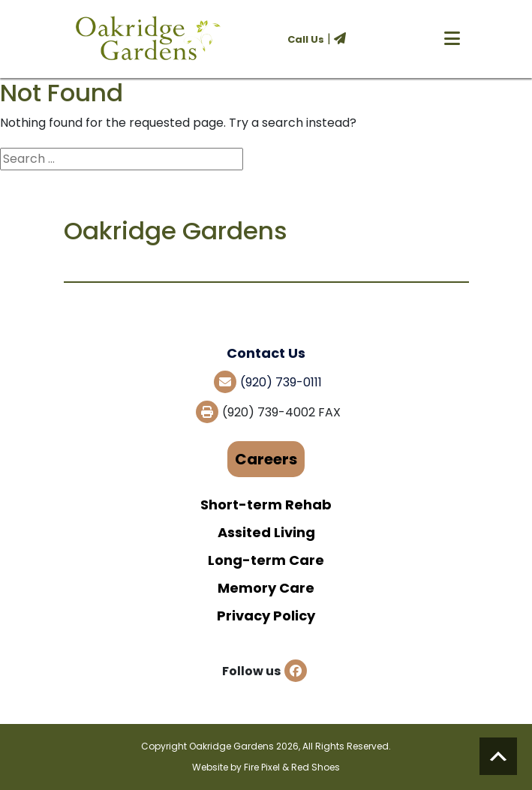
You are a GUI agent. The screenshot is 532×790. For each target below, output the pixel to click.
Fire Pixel (262, 767)
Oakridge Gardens (231, 746)
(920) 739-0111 (281, 382)
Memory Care (266, 588)
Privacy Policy (266, 616)
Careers (266, 459)
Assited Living (266, 532)
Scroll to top (498, 756)
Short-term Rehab (266, 505)
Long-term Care (266, 560)
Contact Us (266, 353)
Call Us (306, 39)
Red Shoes (316, 767)
